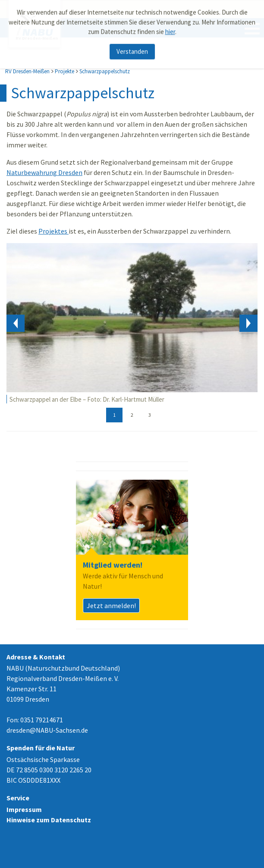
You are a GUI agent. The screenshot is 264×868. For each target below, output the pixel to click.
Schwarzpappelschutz (105, 71)
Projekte (64, 71)
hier (170, 30)
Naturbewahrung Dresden (44, 172)
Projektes (53, 231)
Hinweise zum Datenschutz (49, 820)
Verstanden (132, 49)
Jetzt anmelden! (111, 606)
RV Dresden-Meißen (27, 71)
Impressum (24, 809)
